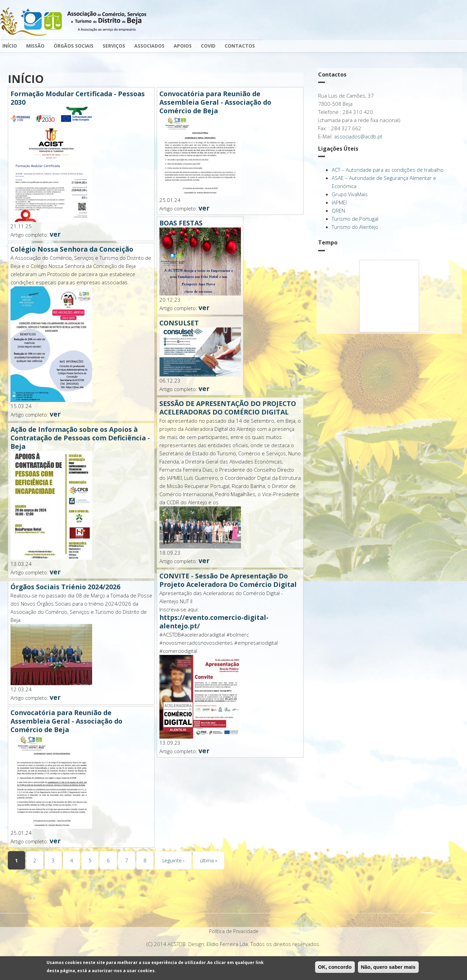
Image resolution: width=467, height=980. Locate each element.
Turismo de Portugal (355, 219)
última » (209, 860)
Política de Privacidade (234, 931)
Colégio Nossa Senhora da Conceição (72, 249)
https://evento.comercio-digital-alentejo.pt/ (214, 622)
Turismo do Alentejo (355, 227)
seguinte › (173, 860)
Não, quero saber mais (388, 967)
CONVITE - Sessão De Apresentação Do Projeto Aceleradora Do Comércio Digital (228, 580)
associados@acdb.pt (358, 136)
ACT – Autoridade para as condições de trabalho (388, 170)
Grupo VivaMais (350, 194)
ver (55, 234)
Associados (149, 46)
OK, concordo (335, 967)
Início (10, 46)
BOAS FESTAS (181, 223)
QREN (338, 210)
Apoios (183, 45)
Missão (35, 46)
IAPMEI (339, 202)
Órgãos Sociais (74, 45)
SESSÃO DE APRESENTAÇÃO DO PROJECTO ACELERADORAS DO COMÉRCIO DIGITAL (228, 408)
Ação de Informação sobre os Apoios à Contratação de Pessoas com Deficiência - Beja (80, 438)
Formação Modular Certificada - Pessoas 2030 (78, 98)
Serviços (114, 45)
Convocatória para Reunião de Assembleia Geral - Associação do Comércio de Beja (66, 721)
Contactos (240, 46)
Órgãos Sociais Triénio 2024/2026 (65, 587)
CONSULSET (179, 323)
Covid (208, 46)
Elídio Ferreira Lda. (228, 944)
